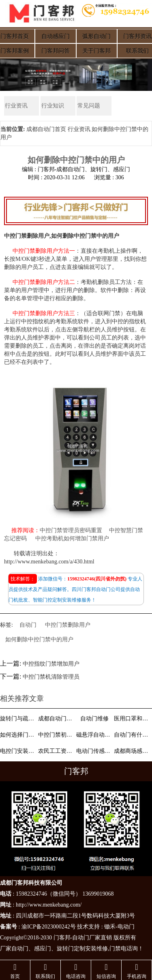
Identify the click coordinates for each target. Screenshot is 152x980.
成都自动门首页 (46, 129)
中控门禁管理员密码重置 (71, 531)
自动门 (28, 625)
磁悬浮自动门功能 (94, 735)
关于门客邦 (96, 51)
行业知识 (52, 106)
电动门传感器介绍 (94, 751)
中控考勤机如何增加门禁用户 (72, 539)
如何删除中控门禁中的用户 (39, 639)
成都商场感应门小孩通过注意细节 (132, 751)
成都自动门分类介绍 (56, 719)
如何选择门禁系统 (18, 735)
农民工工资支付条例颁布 (56, 751)
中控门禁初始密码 (56, 735)
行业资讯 (15, 106)
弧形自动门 (96, 36)
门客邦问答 (56, 51)
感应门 (43, 949)
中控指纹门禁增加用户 (51, 664)
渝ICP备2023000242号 (49, 927)
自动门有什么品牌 (132, 735)
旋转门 (65, 949)
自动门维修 (94, 719)
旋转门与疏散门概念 (18, 719)
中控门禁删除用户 (68, 625)
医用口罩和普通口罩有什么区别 (132, 719)
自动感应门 (56, 36)
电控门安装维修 (18, 751)
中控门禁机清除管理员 (51, 677)
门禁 (115, 949)
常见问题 (88, 106)
